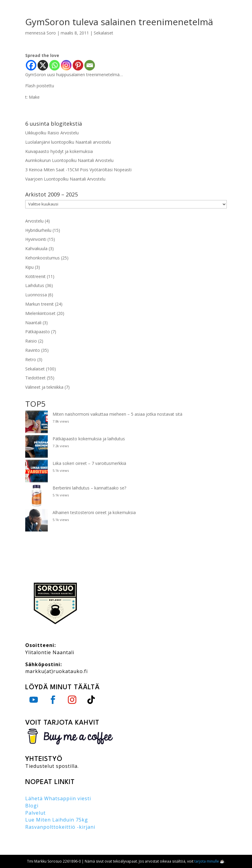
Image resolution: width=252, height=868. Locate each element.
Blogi (32, 806)
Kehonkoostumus (43, 258)
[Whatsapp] (55, 65)
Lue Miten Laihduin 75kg (57, 820)
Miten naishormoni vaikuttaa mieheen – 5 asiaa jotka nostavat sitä (117, 414)
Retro (31, 359)
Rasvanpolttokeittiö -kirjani (60, 827)
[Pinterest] (78, 65)
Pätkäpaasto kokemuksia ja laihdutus (89, 439)
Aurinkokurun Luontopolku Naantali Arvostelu (69, 160)
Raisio (31, 341)
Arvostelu (34, 221)
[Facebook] (31, 65)
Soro (51, 33)
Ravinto (33, 350)
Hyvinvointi (36, 239)
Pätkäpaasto (38, 332)
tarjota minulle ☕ (209, 861)
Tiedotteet (35, 378)
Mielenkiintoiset (40, 313)
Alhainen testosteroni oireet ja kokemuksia (94, 512)
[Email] (90, 65)
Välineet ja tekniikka (44, 387)
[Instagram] (66, 65)
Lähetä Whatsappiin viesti (58, 798)
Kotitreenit (35, 276)
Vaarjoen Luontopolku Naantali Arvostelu (65, 179)
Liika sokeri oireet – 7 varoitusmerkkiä (89, 463)
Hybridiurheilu (38, 230)
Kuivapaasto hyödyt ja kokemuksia (59, 151)
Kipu (29, 267)
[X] (43, 65)
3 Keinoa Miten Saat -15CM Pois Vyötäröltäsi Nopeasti (78, 170)
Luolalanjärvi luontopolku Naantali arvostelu (68, 142)
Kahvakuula (36, 248)
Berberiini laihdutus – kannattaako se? (89, 488)
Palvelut (35, 813)
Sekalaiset (103, 33)
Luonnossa (36, 295)
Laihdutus (35, 285)
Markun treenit (39, 304)
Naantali (33, 323)
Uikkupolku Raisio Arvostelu (52, 133)
